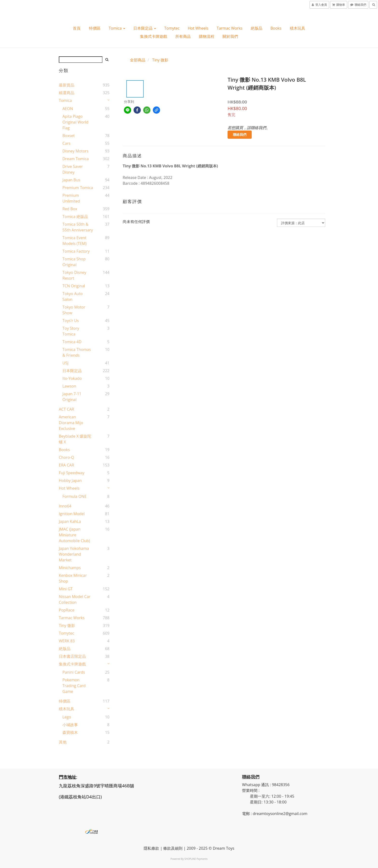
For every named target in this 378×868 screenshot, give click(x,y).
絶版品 (256, 28)
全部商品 (138, 60)
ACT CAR (66, 409)
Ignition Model (72, 514)
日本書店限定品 (72, 656)
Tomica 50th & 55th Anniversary (78, 227)
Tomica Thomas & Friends (77, 352)
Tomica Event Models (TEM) (74, 241)
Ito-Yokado (72, 378)
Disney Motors (75, 151)
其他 (63, 742)
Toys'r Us (71, 321)
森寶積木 (70, 732)
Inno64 (65, 506)
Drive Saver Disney (73, 169)
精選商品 (67, 93)
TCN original (74, 286)
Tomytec (172, 28)
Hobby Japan (70, 480)
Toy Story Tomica (71, 331)
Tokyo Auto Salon (73, 296)
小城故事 (70, 725)
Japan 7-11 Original (72, 397)
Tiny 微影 (67, 625)
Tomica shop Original (74, 262)
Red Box (70, 209)
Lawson (69, 386)
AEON (68, 109)
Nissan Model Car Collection (75, 599)
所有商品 (183, 36)
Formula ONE (74, 496)
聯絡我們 (240, 135)
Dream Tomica (76, 159)
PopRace (67, 610)
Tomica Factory (76, 251)
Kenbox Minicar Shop (73, 578)
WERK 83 (67, 641)
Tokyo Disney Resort (74, 275)
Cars (66, 143)
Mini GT (66, 589)
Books (276, 28)
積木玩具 (297, 28)
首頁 (77, 28)
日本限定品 (145, 28)
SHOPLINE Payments (196, 859)
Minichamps (70, 568)
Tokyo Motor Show (74, 310)
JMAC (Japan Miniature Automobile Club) (74, 535)
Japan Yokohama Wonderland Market (74, 554)
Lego (67, 717)
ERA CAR (66, 465)
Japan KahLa (70, 521)
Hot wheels (198, 28)
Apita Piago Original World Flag (75, 122)
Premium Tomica (78, 188)
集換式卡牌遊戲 (154, 36)
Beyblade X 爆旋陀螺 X (75, 439)
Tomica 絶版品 (75, 217)
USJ (65, 363)
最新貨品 (67, 85)
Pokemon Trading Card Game (74, 686)
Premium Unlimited (71, 198)
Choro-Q (66, 457)
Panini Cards (74, 672)
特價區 (95, 28)
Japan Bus (71, 180)
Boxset (69, 136)
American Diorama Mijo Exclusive (71, 423)
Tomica (117, 28)
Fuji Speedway (72, 473)
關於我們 (230, 36)
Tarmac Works (230, 28)
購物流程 (207, 36)
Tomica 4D (72, 342)
